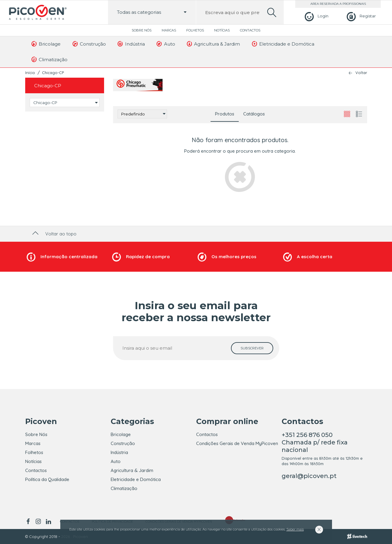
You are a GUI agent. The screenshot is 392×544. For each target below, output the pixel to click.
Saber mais (295, 529)
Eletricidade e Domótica (283, 44)
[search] (272, 12)
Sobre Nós (142, 30)
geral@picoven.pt (309, 476)
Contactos (250, 30)
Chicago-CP (53, 73)
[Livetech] (357, 537)
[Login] (316, 16)
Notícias (222, 30)
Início (30, 73)
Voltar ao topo (54, 234)
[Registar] (360, 16)
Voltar (361, 73)
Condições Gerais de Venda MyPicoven (237, 443)
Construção (89, 44)
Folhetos (195, 30)
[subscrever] (252, 348)
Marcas (169, 30)
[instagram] (38, 522)
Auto (165, 44)
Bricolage (46, 44)
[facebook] (29, 522)
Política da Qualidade (47, 479)
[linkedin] (49, 522)
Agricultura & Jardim (213, 44)
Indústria (131, 44)
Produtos (225, 114)
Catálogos (254, 114)
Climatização (49, 59)
